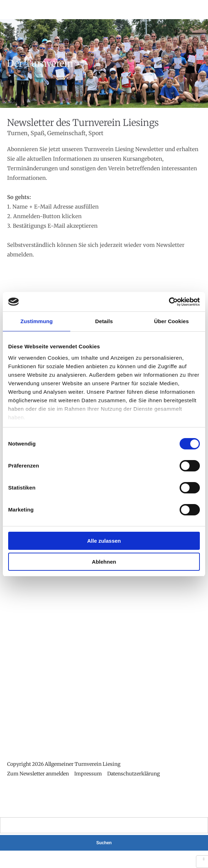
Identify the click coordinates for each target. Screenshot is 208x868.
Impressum (88, 774)
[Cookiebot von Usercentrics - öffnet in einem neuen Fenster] (169, 302)
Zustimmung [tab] (37, 321)
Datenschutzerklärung (133, 774)
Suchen (104, 843)
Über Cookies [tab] (171, 321)
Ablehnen (104, 562)
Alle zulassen (104, 541)
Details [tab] (104, 321)
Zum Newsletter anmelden (38, 774)
